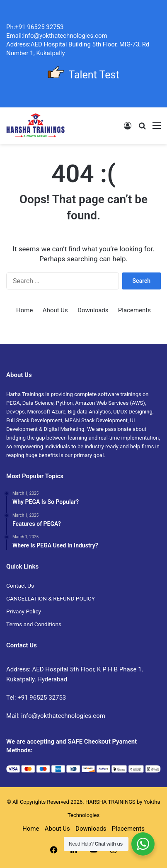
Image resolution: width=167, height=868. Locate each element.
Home (24, 310)
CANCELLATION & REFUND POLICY (51, 598)
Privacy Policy (24, 611)
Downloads (93, 310)
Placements (134, 310)
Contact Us (20, 586)
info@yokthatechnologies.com (63, 716)
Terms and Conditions (34, 624)
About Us (55, 310)
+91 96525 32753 (42, 698)
